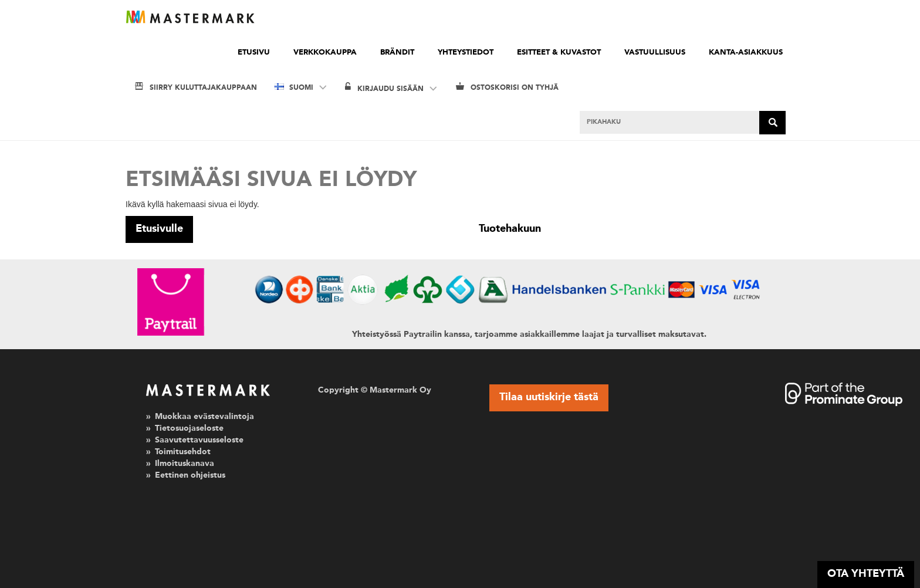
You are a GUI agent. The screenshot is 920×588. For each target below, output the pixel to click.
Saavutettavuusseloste (199, 440)
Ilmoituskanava (185, 464)
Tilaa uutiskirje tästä (549, 397)
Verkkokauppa (325, 53)
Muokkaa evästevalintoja (204, 417)
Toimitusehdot (183, 452)
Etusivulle (159, 229)
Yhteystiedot (466, 53)
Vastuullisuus (655, 53)
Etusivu (254, 53)
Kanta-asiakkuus (746, 53)
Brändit (397, 53)
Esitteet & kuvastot (559, 53)
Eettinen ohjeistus (190, 475)
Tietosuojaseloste (189, 428)
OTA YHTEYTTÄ (866, 574)
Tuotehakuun (510, 229)
